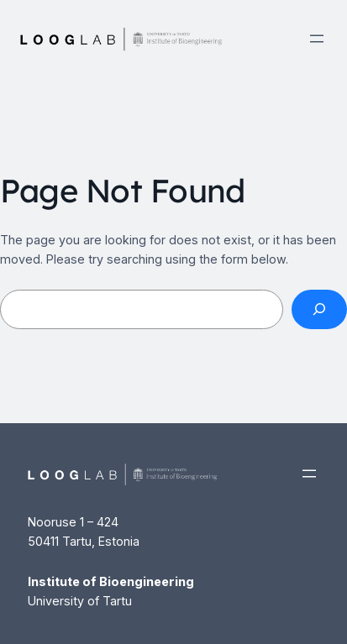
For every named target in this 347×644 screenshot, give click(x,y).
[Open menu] (317, 39)
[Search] (319, 309)
